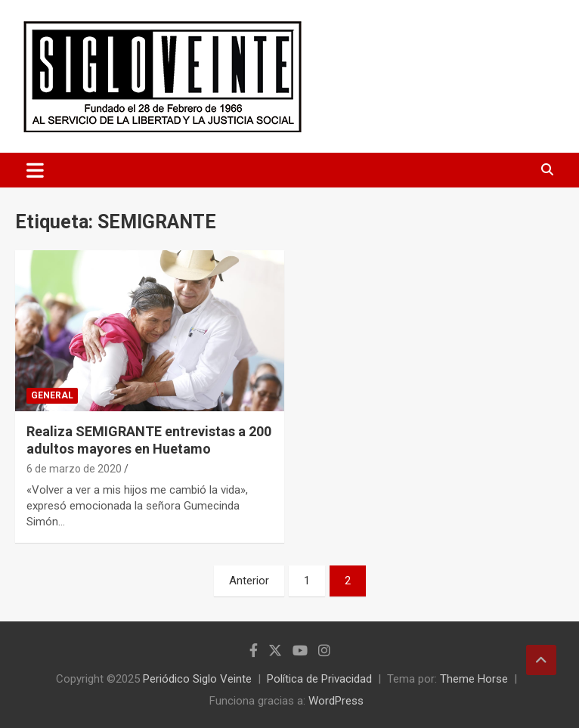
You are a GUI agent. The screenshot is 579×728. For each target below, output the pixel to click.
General (52, 395)
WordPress (336, 701)
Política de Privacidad (319, 679)
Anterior (249, 581)
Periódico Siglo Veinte (197, 679)
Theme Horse (474, 679)
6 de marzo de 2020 (74, 469)
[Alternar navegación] (35, 170)
